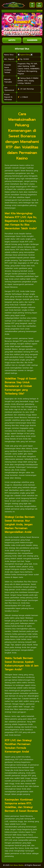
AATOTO (12, 40)
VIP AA (32, 5)
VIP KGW (39, 5)
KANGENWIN (32, 40)
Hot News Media (17, 865)
